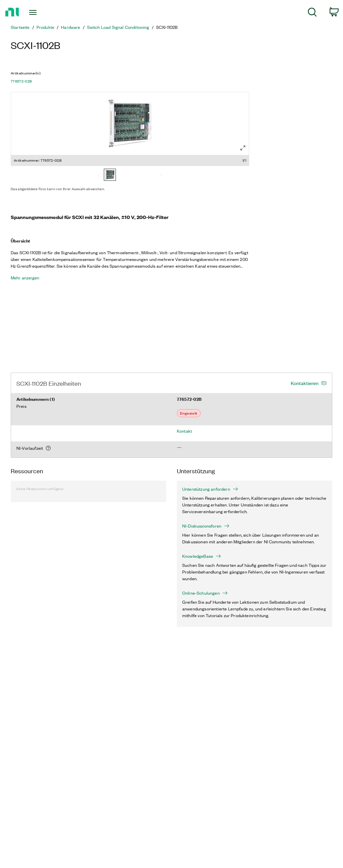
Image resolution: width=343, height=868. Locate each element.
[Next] (161, 175)
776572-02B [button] (21, 81)
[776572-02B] (110, 175)
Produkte (45, 27)
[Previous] (98, 175)
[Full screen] (243, 148)
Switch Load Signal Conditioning (118, 27)
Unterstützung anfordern (210, 489)
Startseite (20, 27)
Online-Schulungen (205, 593)
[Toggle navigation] (45, 12)
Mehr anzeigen (25, 278)
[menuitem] (312, 13)
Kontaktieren (305, 383)
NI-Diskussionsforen (206, 526)
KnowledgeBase (202, 556)
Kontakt (184, 431)
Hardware (71, 27)
